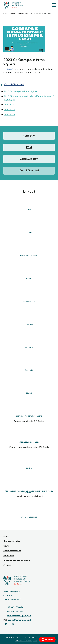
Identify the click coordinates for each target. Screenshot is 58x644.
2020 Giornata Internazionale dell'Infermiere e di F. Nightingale (29, 98)
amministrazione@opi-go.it (19, 616)
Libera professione (12, 551)
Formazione (9, 556)
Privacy (35, 641)
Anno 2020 (9, 105)
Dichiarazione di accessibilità (24, 641)
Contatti (7, 565)
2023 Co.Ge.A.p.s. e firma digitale (21, 91)
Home (7, 13)
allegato (10, 69)
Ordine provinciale (12, 541)
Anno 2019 (9, 110)
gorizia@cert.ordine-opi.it (19, 620)
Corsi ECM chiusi (23, 13)
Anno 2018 (9, 115)
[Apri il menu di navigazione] (54, 5)
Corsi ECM (13, 13)
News (6, 546)
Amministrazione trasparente (17, 560)
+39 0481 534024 (15, 607)
